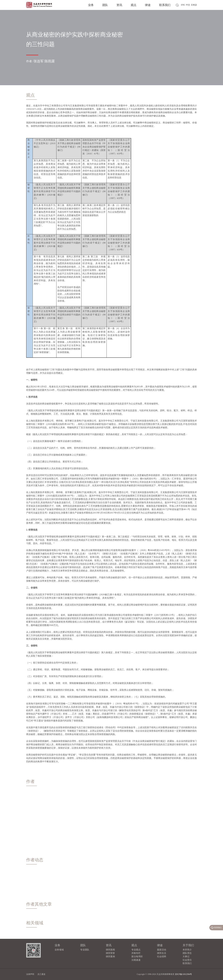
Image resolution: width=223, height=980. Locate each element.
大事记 (186, 956)
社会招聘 (162, 956)
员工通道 (41, 974)
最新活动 (162, 950)
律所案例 (110, 956)
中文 (188, 5)
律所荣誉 (110, 953)
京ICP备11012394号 (183, 974)
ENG (183, 5)
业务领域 (59, 950)
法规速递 (136, 960)
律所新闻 (110, 950)
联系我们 (165, 5)
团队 (105, 5)
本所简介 (187, 950)
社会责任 (187, 960)
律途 (148, 5)
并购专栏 (136, 953)
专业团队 (85, 950)
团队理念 (187, 953)
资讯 (119, 5)
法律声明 (30, 974)
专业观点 (136, 950)
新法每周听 (137, 956)
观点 (134, 5)
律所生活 (162, 953)
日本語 (194, 5)
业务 (91, 5)
